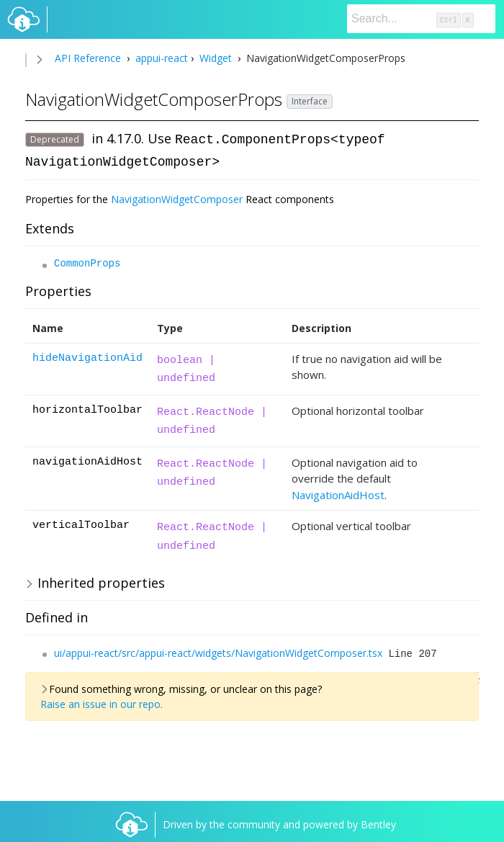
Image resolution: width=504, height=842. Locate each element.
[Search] (421, 19)
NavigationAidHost (338, 493)
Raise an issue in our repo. (102, 703)
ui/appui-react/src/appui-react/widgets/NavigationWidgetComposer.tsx (218, 651)
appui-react (160, 58)
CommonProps (87, 262)
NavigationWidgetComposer (177, 198)
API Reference (88, 58)
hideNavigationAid (87, 357)
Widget (216, 58)
